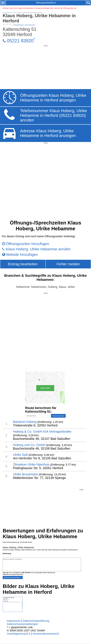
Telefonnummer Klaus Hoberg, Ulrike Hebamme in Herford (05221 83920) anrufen (54, 115)
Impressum (14, 621)
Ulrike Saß (20, 455)
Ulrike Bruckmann (25, 474)
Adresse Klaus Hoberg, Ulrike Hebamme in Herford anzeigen (48, 133)
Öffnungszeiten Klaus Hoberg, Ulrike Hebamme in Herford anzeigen (53, 98)
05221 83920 (20, 41)
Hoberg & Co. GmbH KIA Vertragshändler (42, 432)
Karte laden (45, 388)
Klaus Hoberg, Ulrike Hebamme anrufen (38, 249)
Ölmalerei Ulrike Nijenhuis (31, 464)
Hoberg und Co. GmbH (29, 445)
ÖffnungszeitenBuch (46, 3)
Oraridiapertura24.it (19, 634)
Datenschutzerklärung (36, 621)
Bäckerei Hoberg (25, 422)
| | (19, 25)
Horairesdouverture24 (46, 634)
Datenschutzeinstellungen (22, 624)
